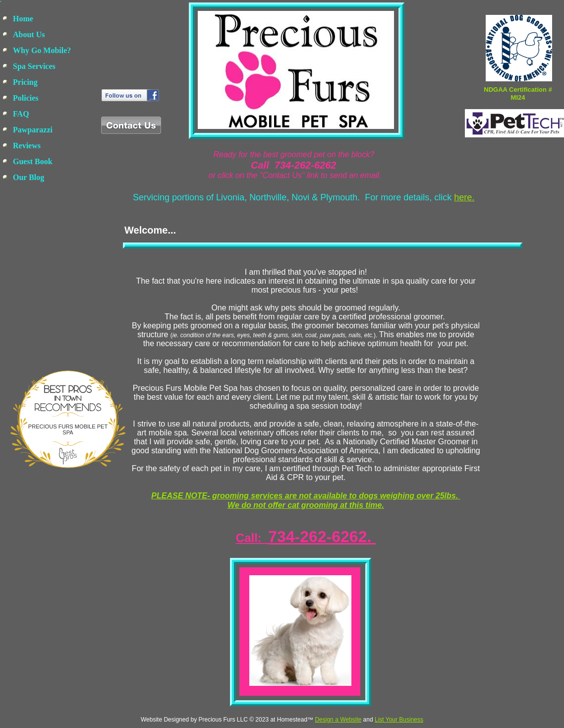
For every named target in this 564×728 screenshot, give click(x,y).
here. (464, 197)
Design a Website (338, 720)
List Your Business (399, 720)
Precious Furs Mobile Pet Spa (68, 429)
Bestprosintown (68, 387)
